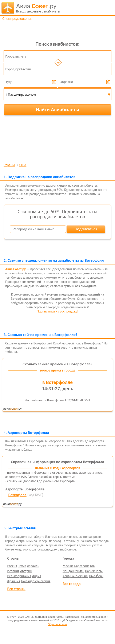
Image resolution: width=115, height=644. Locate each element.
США (23, 165)
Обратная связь (57, 624)
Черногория (42, 581)
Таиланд (27, 581)
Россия (12, 566)
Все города (72, 584)
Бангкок (76, 576)
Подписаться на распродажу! (57, 311)
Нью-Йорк (96, 576)
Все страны (16, 589)
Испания (13, 571)
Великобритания (19, 576)
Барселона (82, 566)
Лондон (68, 571)
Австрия (26, 571)
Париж (90, 571)
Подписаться (86, 229)
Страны (9, 165)
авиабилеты (38, 8)
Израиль (33, 566)
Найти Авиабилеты (57, 109)
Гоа (92, 566)
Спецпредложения (17, 19)
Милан (79, 571)
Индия (36, 576)
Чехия (22, 566)
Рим (85, 576)
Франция (14, 581)
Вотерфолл (17, 495)
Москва (68, 566)
